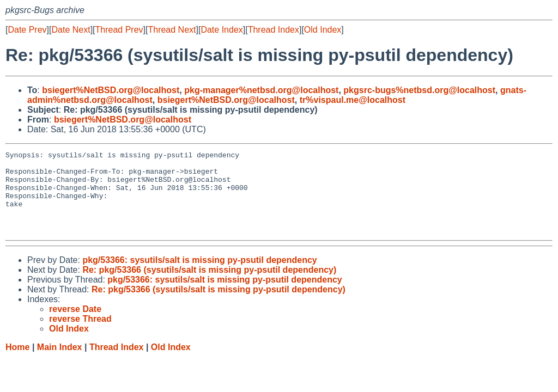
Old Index (323, 30)
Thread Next (172, 30)
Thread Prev (119, 30)
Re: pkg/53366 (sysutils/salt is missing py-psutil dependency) (209, 286)
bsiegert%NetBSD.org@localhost (111, 90)
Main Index (60, 363)
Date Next (71, 30)
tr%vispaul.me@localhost (353, 100)
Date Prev (27, 30)
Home (17, 363)
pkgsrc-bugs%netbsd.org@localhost (419, 90)
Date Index (222, 30)
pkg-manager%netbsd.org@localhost (261, 90)
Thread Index (274, 30)
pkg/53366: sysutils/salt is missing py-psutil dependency (199, 276)
